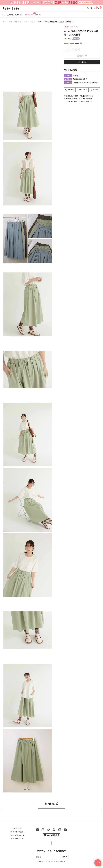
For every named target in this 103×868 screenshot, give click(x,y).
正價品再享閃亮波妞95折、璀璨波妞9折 (86, 83)
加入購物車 (82, 62)
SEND (64, 857)
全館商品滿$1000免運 (80, 79)
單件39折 (76, 38)
